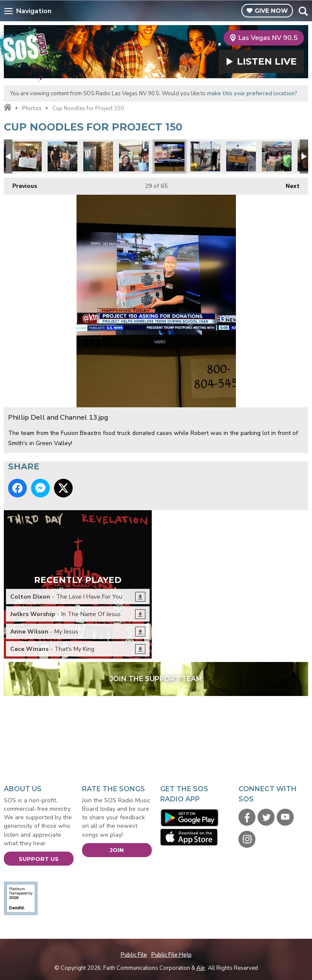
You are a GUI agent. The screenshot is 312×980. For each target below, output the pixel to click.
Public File (134, 955)
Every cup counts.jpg (134, 156)
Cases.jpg (277, 156)
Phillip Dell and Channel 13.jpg (170, 156)
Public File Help (172, 955)
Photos (32, 108)
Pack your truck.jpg (241, 156)
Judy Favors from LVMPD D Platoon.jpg (27, 156)
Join (117, 850)
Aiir (201, 968)
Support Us (39, 859)
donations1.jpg (205, 156)
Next (288, 184)
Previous (20, 184)
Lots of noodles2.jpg (98, 156)
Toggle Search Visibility (303, 11)
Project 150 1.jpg (62, 156)
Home (8, 108)
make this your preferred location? (252, 94)
